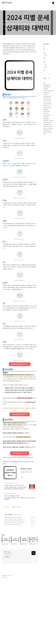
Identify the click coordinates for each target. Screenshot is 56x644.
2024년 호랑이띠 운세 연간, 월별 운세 (13, 580)
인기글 (49, 122)
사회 (44, 92)
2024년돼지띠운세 (47, 174)
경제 (44, 106)
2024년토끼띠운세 (47, 158)
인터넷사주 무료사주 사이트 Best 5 (12, 587)
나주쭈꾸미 (45, 138)
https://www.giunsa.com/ (10, 546)
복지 (45, 94)
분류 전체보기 (46, 87)
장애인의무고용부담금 (48, 175)
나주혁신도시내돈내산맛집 (48, 134)
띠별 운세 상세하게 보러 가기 (20, 407)
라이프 (6, 577)
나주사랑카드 (46, 157)
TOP (53, 639)
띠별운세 (51, 164)
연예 (44, 114)
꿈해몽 (50, 151)
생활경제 (46, 109)
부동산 (45, 108)
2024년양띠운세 (46, 136)
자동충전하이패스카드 (48, 170)
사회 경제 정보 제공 (8, 617)
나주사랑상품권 (46, 130)
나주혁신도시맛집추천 (48, 147)
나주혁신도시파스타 (47, 145)
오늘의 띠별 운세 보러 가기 (20, 477)
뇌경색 (45, 177)
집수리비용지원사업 (47, 143)
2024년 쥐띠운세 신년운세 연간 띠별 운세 (14, 584)
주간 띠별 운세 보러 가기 (20, 516)
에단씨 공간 (7, 3)
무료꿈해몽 (45, 132)
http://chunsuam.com (9, 556)
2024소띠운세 (50, 172)
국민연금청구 (46, 160)
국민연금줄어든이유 (47, 128)
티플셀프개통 (46, 153)
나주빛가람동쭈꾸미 (47, 140)
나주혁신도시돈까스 (47, 142)
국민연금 (45, 172)
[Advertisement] (20, 220)
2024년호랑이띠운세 (47, 168)
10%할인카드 (46, 164)
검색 (50, 3)
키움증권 (46, 111)
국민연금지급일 (46, 149)
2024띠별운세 (46, 162)
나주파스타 (45, 151)
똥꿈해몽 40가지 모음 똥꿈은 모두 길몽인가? (14, 585)
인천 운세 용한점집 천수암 (12, 559)
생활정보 (10, 577)
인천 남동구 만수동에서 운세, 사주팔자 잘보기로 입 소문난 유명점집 (19, 561)
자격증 (45, 103)
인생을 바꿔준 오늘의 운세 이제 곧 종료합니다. (15, 548)
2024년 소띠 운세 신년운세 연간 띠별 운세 (14, 582)
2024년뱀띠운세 (46, 155)
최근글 (45, 122)
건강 (44, 90)
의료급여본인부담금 (47, 166)
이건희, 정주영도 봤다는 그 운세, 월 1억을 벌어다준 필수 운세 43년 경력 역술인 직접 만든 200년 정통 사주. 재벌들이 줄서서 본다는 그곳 (15, 551)
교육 (44, 101)
